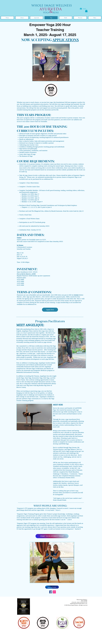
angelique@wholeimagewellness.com (79, 603)
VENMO (76, 295)
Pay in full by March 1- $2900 (26, 274)
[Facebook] (51, 592)
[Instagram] (54, 592)
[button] (86, 11)
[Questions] (52, 587)
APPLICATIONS (66, 40)
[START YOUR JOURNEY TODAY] (52, 536)
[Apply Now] (50, 310)
